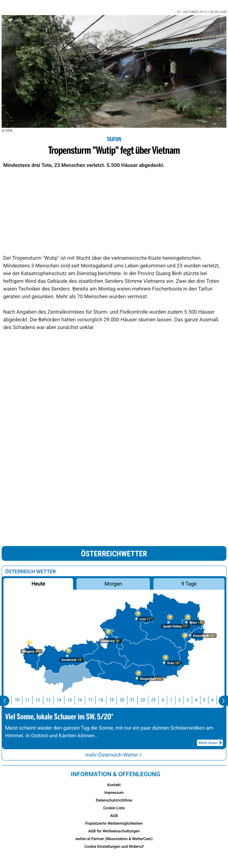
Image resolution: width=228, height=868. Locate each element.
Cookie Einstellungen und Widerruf (114, 846)
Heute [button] (38, 584)
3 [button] (192, 700)
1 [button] (175, 700)
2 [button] (183, 700)
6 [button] (216, 700)
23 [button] (157, 700)
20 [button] (126, 700)
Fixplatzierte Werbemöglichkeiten (114, 823)
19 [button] (115, 700)
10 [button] (21, 700)
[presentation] (5, 701)
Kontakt (114, 785)
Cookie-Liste (114, 808)
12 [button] (42, 700)
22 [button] (147, 700)
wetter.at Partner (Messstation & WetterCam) (114, 839)
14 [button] (63, 700)
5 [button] (208, 700)
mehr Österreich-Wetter (114, 755)
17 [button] (94, 700)
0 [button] (167, 700)
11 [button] (31, 700)
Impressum (114, 793)
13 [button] (52, 700)
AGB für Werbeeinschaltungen (114, 831)
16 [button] (84, 700)
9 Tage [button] (189, 584)
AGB (114, 816)
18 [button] (105, 700)
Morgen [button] (113, 584)
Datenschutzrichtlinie (114, 800)
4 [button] (200, 700)
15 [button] (73, 700)
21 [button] (136, 700)
